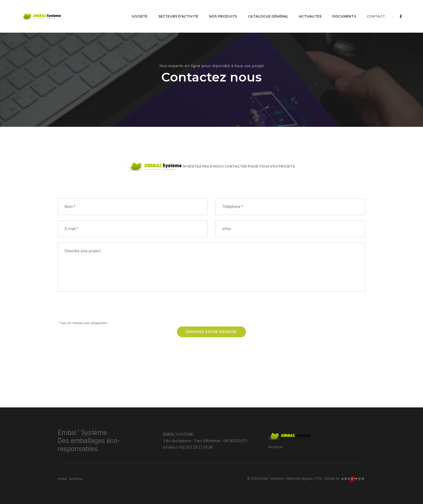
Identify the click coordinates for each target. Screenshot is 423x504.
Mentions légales (300, 479)
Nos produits (223, 10)
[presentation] (99, 309)
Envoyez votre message (211, 332)
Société (139, 10)
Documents (344, 10)
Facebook (276, 447)
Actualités (310, 10)
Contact (376, 10)
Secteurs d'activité (178, 10)
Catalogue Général (268, 10)
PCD (319, 479)
